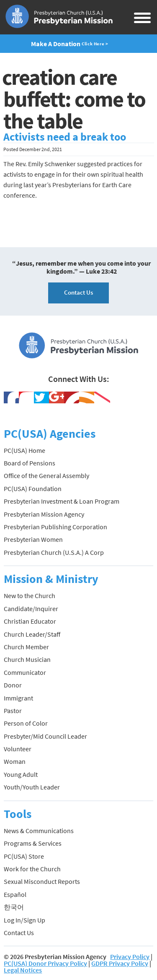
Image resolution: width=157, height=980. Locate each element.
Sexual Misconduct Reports (42, 881)
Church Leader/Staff (32, 634)
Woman (15, 761)
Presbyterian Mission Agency (44, 514)
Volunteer (18, 749)
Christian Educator (30, 621)
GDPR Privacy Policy (120, 963)
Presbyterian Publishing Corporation (55, 527)
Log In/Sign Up (24, 920)
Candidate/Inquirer (31, 609)
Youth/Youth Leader (32, 787)
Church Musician (27, 659)
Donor (13, 685)
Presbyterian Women (33, 539)
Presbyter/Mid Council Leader (45, 736)
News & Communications (39, 831)
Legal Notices (23, 970)
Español (15, 894)
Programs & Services (33, 843)
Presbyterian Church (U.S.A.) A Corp (54, 552)
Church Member (26, 647)
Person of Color (26, 723)
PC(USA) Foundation (33, 489)
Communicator (25, 672)
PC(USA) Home (24, 450)
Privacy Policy (130, 956)
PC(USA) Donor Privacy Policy (45, 963)
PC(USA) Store (24, 856)
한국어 (14, 907)
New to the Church (30, 596)
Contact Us (78, 292)
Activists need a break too (65, 137)
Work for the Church (32, 869)
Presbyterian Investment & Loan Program (62, 501)
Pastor (13, 711)
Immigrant (18, 698)
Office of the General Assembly (46, 476)
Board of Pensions (30, 463)
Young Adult (21, 774)
